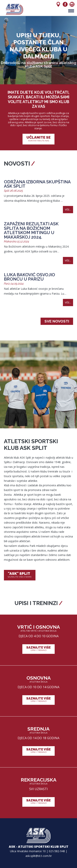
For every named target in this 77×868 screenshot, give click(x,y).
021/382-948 (57, 851)
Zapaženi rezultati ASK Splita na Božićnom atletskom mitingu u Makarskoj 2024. (31, 230)
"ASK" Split (20, 575)
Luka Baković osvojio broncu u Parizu (29, 277)
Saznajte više (38, 649)
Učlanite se (38, 139)
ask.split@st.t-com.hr (39, 856)
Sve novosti (57, 321)
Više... (68, 210)
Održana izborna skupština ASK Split (37, 184)
